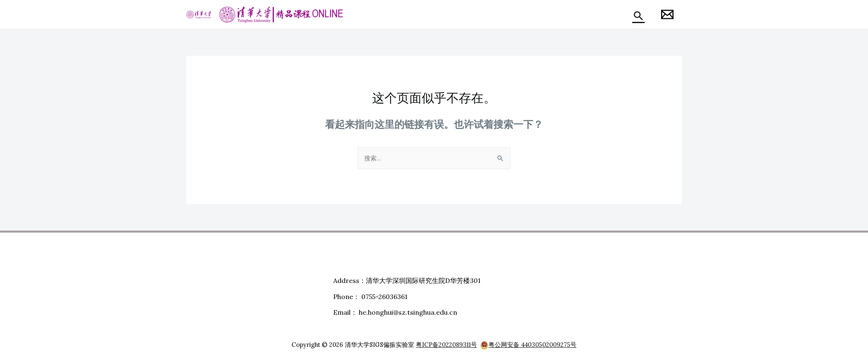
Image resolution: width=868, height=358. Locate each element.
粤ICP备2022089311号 (446, 345)
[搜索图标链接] (638, 16)
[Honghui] (667, 14)
